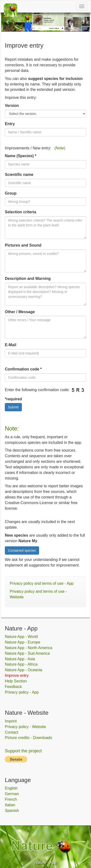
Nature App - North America (29, 648)
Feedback (13, 687)
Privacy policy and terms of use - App (42, 583)
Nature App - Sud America (27, 653)
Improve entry (17, 675)
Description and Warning (28, 279)
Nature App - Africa (21, 664)
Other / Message (20, 312)
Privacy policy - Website (25, 727)
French (11, 799)
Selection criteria (21, 212)
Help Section (16, 681)
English (11, 788)
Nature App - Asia (20, 659)
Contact (12, 732)
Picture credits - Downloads (29, 738)
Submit (13, 407)
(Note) (60, 148)
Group (11, 193)
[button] (8, 22)
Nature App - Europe (23, 642)
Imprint (11, 721)
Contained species (22, 550)
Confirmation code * (23, 369)
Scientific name (19, 175)
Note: (12, 428)
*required (13, 399)
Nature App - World (21, 637)
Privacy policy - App (22, 692)
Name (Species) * (21, 156)
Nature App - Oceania (24, 670)
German (12, 794)
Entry (10, 124)
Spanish (12, 811)
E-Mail (11, 345)
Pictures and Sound (23, 245)
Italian (10, 805)
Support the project (23, 751)
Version (12, 106)
